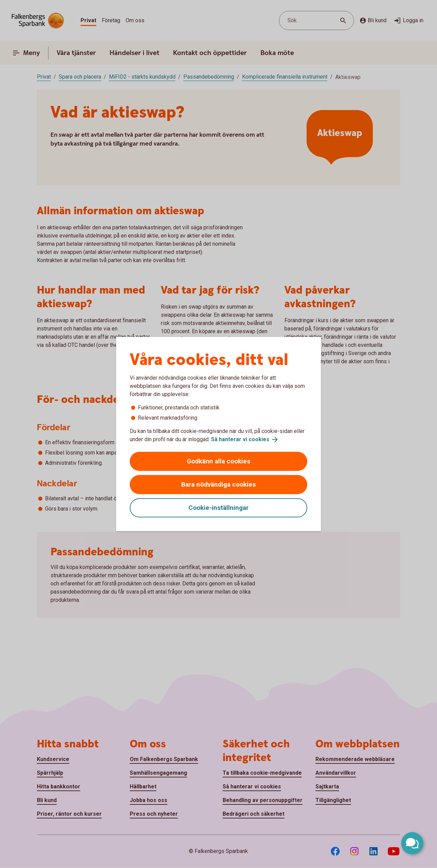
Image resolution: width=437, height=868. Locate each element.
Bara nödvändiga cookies (218, 484)
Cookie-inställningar (218, 508)
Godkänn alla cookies (218, 461)
